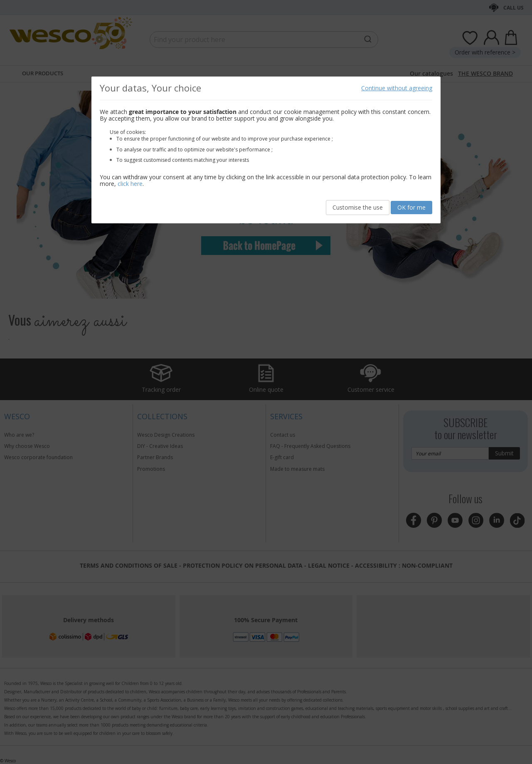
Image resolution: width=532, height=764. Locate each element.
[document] (266, 150)
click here (130, 184)
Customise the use (358, 207)
